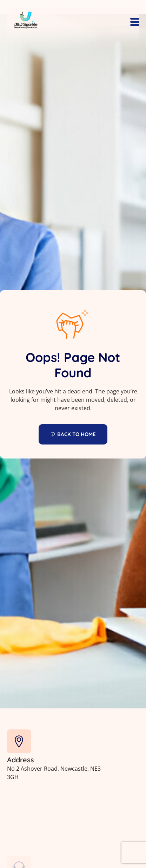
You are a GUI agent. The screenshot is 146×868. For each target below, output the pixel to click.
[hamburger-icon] (135, 23)
